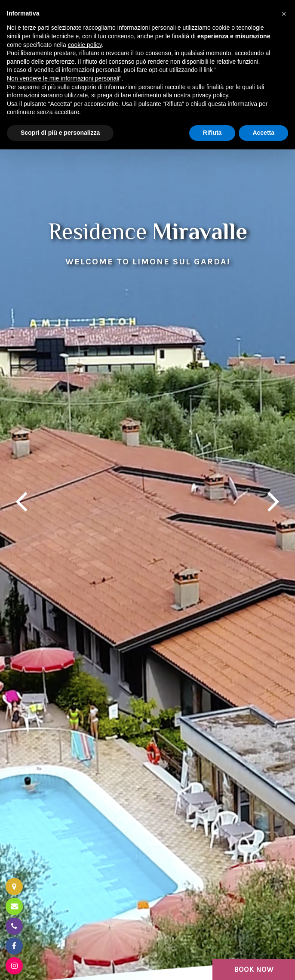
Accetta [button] (263, 133)
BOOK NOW (254, 969)
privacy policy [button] (210, 95)
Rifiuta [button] (212, 133)
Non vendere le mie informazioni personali (63, 78)
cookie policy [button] (85, 45)
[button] (284, 14)
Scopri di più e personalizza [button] (60, 133)
